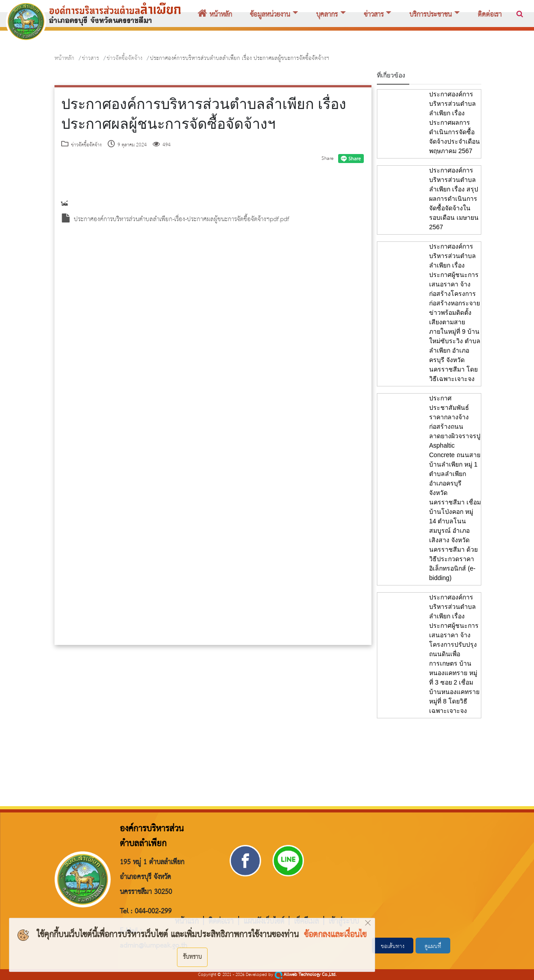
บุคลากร (327, 15)
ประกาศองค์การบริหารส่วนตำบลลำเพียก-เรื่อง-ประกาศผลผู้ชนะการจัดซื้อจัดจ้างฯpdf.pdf (175, 220)
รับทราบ (192, 957)
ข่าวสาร (374, 15)
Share (328, 159)
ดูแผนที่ (433, 946)
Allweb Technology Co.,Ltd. (305, 975)
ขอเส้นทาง (393, 946)
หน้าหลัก (215, 15)
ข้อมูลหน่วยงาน (270, 15)
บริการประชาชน (430, 15)
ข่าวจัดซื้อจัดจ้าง (124, 58)
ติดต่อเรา (490, 15)
